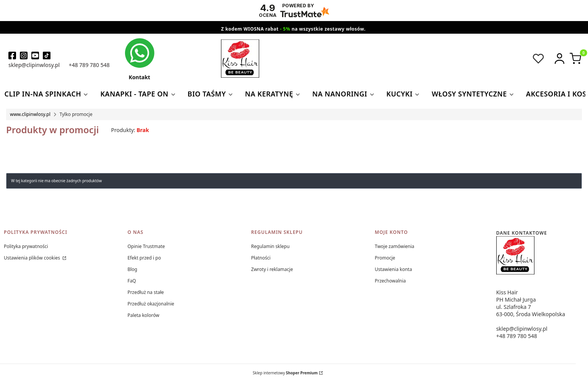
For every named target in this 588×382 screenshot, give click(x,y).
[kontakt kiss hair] (140, 59)
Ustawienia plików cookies (32, 258)
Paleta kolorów (143, 315)
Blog (132, 269)
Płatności (261, 258)
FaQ (132, 281)
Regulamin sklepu (270, 246)
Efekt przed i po (144, 258)
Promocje (385, 258)
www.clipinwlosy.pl (30, 114)
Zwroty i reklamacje (272, 269)
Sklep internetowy (285, 373)
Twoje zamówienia (394, 246)
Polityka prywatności (26, 246)
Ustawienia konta (393, 269)
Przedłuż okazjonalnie (151, 304)
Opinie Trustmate (146, 246)
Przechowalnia (390, 281)
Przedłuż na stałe (145, 292)
